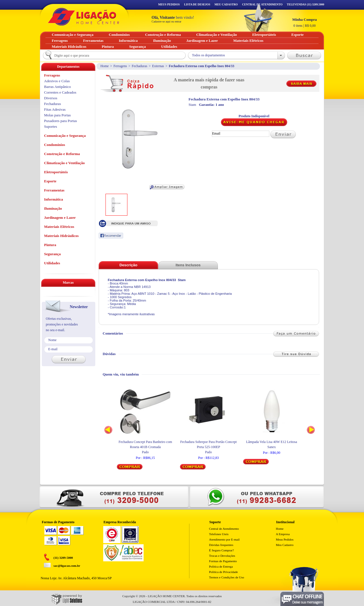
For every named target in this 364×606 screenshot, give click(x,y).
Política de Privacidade (223, 572)
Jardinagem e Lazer (60, 218)
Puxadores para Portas (61, 121)
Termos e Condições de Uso (227, 577)
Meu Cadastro (226, 4)
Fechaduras (139, 66)
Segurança (52, 254)
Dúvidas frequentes (221, 545)
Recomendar (111, 236)
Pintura (50, 245)
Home (105, 66)
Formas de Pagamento (223, 561)
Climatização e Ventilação (64, 163)
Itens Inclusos (188, 265)
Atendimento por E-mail (224, 539)
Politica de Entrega (221, 566)
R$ (305, 22)
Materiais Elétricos (59, 227)
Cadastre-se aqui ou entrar (167, 21)
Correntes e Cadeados (60, 92)
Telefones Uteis (219, 534)
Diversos (51, 98)
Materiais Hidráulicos (61, 236)
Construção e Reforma (62, 154)
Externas (158, 66)
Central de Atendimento (224, 529)
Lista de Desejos (197, 4)
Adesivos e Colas (57, 81)
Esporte (50, 181)
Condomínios (55, 145)
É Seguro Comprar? (221, 550)
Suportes (51, 126)
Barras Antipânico (57, 87)
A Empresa (283, 534)
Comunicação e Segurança (65, 136)
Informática (53, 199)
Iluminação (53, 208)
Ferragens (120, 66)
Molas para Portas (57, 115)
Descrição (128, 265)
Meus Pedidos (169, 4)
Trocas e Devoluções (222, 556)
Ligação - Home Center (84, 17)
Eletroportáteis (56, 172)
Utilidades (52, 263)
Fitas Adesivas (55, 109)
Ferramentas (54, 190)
